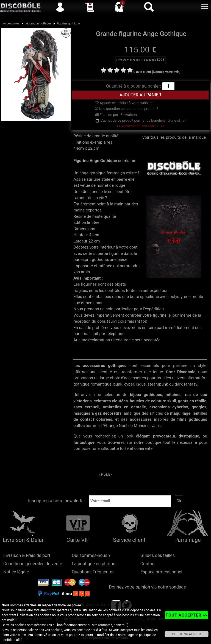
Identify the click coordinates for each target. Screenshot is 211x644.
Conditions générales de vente (33, 564)
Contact (148, 564)
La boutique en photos (93, 564)
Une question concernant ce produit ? (127, 109)
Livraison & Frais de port (27, 555)
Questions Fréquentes (93, 572)
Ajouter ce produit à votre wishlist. (124, 103)
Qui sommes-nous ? (91, 555)
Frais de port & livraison (116, 115)
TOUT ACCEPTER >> (187, 615)
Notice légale (16, 572)
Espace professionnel (161, 572)
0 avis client (142, 72)
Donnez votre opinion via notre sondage (147, 587)
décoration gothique (38, 23)
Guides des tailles (158, 555)
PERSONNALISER (187, 634)
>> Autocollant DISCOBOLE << (140, 126)
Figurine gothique (68, 23)
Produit (105, 475)
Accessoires (11, 23)
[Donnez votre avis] (166, 72)
